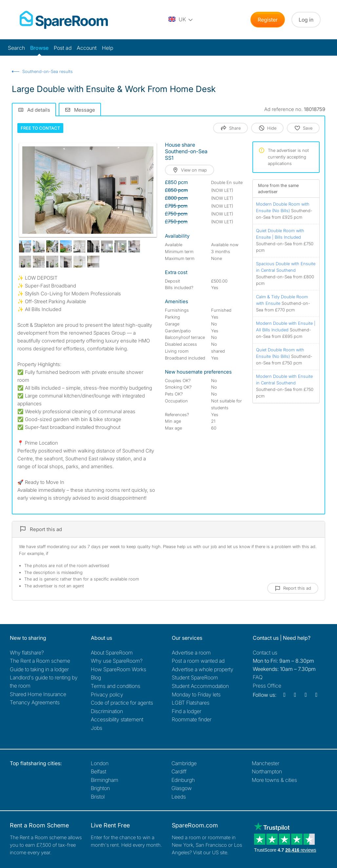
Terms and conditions (116, 686)
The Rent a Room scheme (40, 661)
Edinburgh (183, 780)
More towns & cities (274, 780)
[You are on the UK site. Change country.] (181, 20)
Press (267, 686)
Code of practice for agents (122, 703)
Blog (96, 677)
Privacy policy (107, 694)
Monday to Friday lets (196, 694)
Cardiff (179, 771)
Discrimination (107, 711)
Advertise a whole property (203, 669)
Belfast (99, 771)
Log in (306, 20)
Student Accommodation (200, 686)
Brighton (100, 788)
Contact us (265, 653)
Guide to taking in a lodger (39, 669)
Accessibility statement (117, 719)
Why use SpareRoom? (117, 661)
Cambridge (184, 763)
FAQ (258, 677)
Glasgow (182, 788)
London (100, 763)
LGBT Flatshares (191, 703)
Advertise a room (191, 653)
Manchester (266, 763)
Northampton (267, 771)
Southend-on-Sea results (48, 71)
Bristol (98, 797)
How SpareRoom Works (119, 669)
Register (268, 20)
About (112, 653)
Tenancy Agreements (35, 702)
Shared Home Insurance (38, 694)
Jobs (97, 728)
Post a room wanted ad (198, 661)
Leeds (179, 797)
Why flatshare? (27, 653)
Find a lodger (187, 711)
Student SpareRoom (195, 677)
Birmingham (105, 780)
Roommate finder (192, 719)
